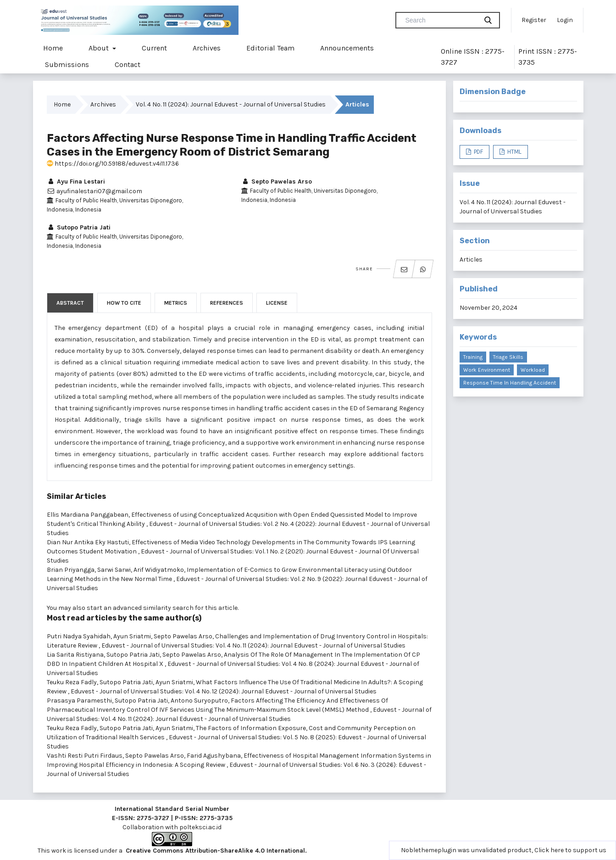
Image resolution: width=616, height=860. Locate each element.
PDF (478, 152)
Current (154, 48)
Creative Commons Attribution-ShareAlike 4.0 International (215, 851)
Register (534, 20)
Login (565, 20)
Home (53, 48)
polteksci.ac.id (200, 827)
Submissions (67, 64)
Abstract (70, 303)
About (100, 48)
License (277, 303)
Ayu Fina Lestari (76, 181)
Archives (207, 48)
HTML (514, 152)
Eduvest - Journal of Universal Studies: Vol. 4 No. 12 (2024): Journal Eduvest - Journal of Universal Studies (224, 691)
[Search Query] (440, 20)
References (227, 303)
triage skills (508, 357)
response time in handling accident (510, 383)
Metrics (176, 303)
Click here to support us (570, 850)
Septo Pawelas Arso (277, 181)
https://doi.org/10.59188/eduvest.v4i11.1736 (113, 164)
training (473, 357)
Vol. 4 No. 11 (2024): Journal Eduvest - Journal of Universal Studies (231, 104)
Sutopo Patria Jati (79, 227)
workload (533, 370)
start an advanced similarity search (140, 608)
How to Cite (124, 303)
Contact (128, 64)
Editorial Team (270, 48)
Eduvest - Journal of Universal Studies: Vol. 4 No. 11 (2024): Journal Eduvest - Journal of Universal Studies (253, 645)
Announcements (347, 48)
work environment (487, 370)
